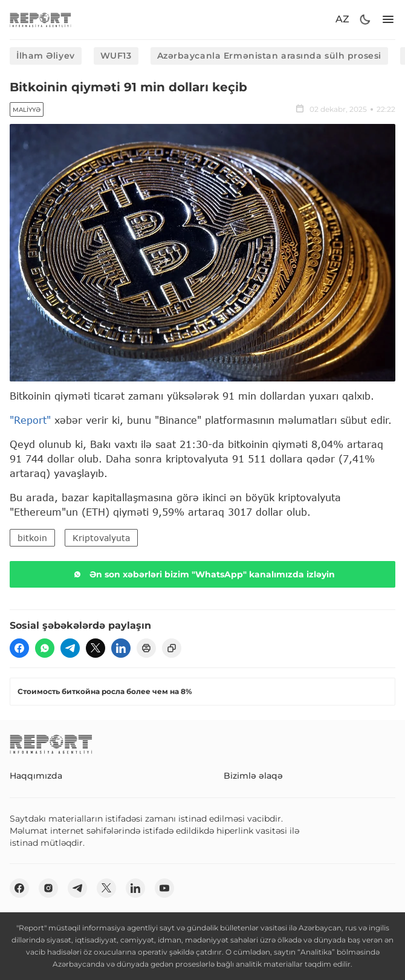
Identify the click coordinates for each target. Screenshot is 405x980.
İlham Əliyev (46, 56)
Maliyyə (27, 110)
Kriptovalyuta (101, 538)
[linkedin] (121, 648)
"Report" (30, 420)
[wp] (45, 648)
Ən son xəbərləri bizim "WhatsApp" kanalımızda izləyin (202, 574)
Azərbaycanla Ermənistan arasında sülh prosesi (269, 56)
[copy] (172, 648)
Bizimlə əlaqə (253, 776)
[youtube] (164, 888)
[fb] (19, 648)
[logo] (40, 20)
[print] (146, 648)
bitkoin (32, 538)
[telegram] (70, 648)
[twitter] (96, 648)
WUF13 (116, 56)
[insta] (48, 888)
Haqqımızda (36, 776)
